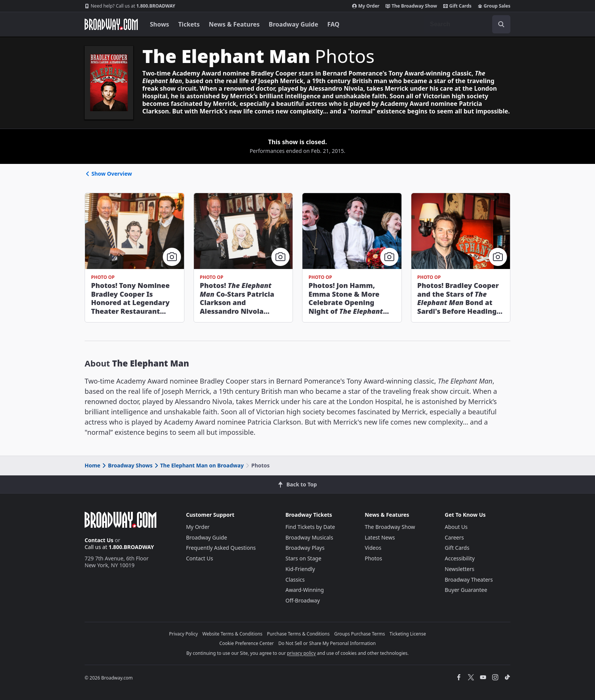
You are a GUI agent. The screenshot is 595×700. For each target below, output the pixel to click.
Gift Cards (457, 6)
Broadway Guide (293, 24)
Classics (295, 580)
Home (92, 465)
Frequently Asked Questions (221, 548)
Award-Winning (305, 590)
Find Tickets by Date (310, 527)
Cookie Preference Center (247, 643)
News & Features (234, 24)
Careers (454, 537)
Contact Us (99, 540)
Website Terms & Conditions (232, 634)
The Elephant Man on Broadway (198, 465)
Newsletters (460, 569)
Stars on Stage (303, 558)
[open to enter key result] (501, 24)
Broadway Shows (127, 465)
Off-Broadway (303, 600)
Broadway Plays (305, 548)
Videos (373, 548)
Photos (373, 558)
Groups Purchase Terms (360, 634)
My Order (366, 6)
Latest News (380, 537)
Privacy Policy (184, 634)
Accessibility (460, 558)
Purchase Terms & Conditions (298, 634)
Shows (160, 24)
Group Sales (494, 6)
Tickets (189, 24)
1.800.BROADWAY (130, 6)
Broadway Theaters (469, 580)
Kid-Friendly (300, 569)
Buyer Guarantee (466, 590)
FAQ (334, 24)
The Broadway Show (411, 6)
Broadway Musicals (309, 537)
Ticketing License (408, 634)
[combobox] (467, 24)
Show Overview (108, 174)
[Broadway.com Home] (111, 24)
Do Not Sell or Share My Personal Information (327, 643)
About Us (456, 527)
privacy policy (301, 653)
